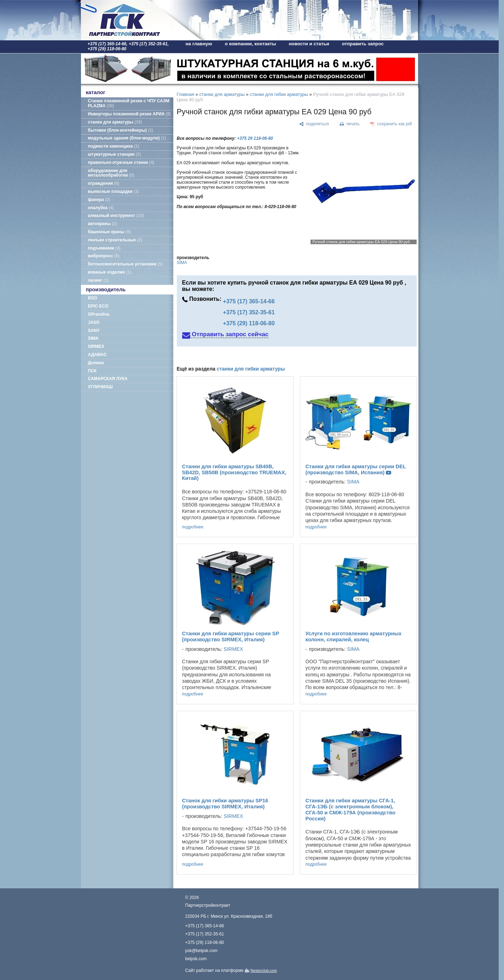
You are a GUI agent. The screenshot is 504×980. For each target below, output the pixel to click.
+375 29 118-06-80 (255, 138)
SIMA (93, 338)
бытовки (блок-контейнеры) (121, 130)
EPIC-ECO (98, 306)
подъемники (104, 248)
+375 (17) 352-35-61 (249, 312)
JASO (94, 322)
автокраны (103, 224)
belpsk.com (196, 959)
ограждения (104, 183)
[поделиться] (314, 124)
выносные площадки (114, 191)
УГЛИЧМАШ (100, 387)
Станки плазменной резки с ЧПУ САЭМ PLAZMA (129, 103)
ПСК (92, 371)
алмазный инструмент (116, 216)
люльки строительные (115, 240)
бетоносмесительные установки (126, 264)
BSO (93, 298)
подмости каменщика (114, 146)
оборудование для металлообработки (111, 173)
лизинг (99, 280)
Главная (186, 94)
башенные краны (109, 232)
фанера (99, 200)
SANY (94, 331)
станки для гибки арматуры (279, 94)
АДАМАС (97, 355)
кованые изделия (110, 272)
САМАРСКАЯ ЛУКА (108, 379)
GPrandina (99, 314)
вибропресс (104, 256)
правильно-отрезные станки (121, 162)
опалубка (101, 208)
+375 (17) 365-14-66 (249, 301)
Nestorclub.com (264, 970)
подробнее (193, 527)
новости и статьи (309, 44)
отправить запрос (363, 44)
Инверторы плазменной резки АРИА (130, 114)
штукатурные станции (115, 154)
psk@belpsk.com (202, 951)
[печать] (349, 124)
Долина (96, 363)
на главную (199, 44)
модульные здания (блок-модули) (127, 138)
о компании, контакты (251, 44)
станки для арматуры (115, 122)
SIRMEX (96, 346)
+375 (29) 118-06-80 (249, 323)
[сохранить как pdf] (391, 124)
